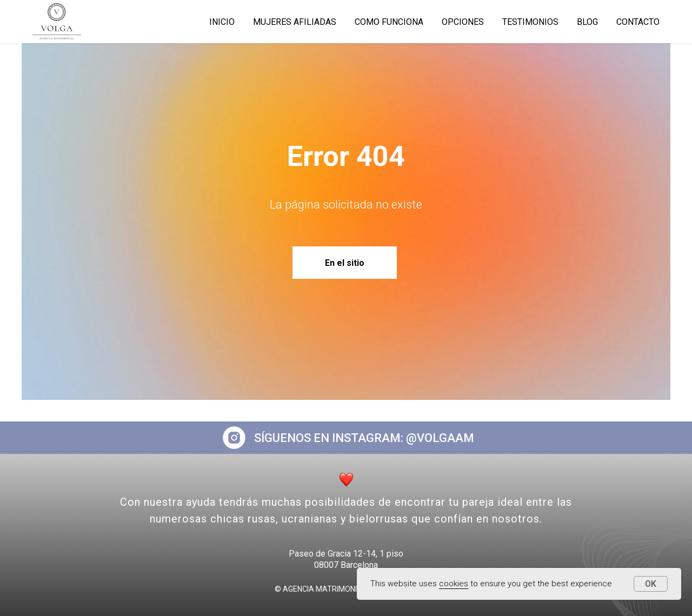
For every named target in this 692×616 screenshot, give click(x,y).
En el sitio (345, 263)
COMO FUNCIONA (389, 22)
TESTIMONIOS (530, 22)
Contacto (638, 22)
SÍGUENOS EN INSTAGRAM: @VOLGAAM (364, 438)
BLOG (587, 22)
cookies (454, 584)
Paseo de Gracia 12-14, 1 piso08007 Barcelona (346, 559)
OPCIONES (463, 22)
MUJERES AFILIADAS (295, 22)
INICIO (222, 22)
